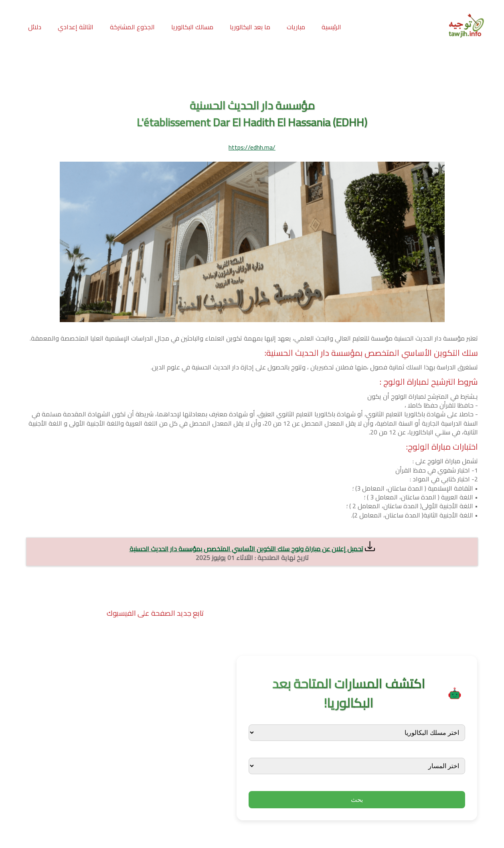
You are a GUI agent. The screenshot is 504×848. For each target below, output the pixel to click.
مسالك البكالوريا (192, 27)
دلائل (35, 27)
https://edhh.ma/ (252, 147)
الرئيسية (331, 27)
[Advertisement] (252, 72)
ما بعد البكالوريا (250, 27)
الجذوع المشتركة (132, 27)
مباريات (296, 27)
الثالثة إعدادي (76, 27)
